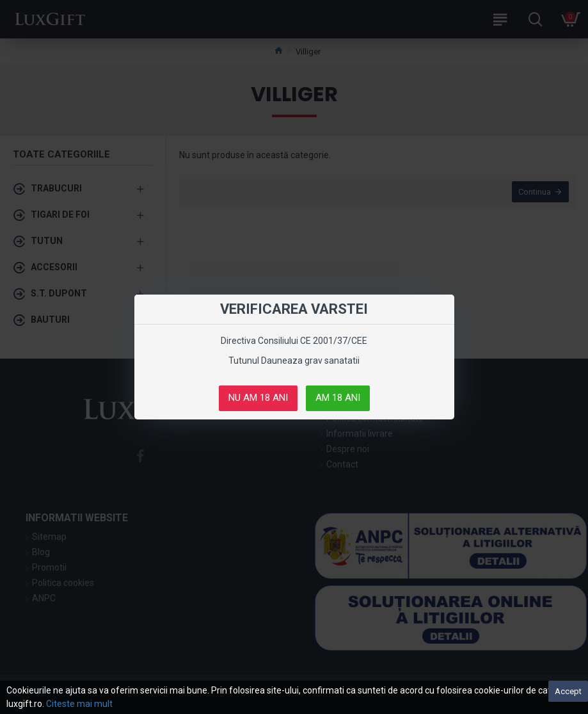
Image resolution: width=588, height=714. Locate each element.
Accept (568, 691)
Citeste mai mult (79, 704)
